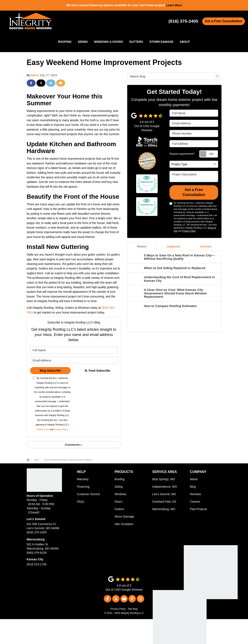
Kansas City (35, 559)
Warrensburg (36, 539)
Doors (118, 502)
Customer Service (88, 494)
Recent (142, 246)
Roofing (120, 479)
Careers (195, 502)
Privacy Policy (61, 429)
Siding (119, 487)
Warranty (83, 479)
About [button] (185, 42)
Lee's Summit (36, 519)
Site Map (133, 609)
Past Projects (198, 509)
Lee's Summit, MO (164, 494)
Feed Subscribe (97, 371)
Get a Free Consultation (224, 21)
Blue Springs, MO (164, 479)
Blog (193, 487)
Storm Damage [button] (161, 42)
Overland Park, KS (164, 502)
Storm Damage (124, 517)
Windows (120, 494)
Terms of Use (43, 429)
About (194, 479)
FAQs (80, 502)
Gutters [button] (136, 42)
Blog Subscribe (50, 371)
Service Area (165, 472)
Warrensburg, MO (164, 509)
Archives (206, 246)
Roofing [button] (65, 42)
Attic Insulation (124, 524)
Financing (83, 487)
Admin (35, 75)
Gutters (119, 509)
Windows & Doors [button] (109, 42)
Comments (74, 445)
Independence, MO (165, 487)
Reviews (195, 494)
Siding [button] (83, 42)
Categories (173, 246)
